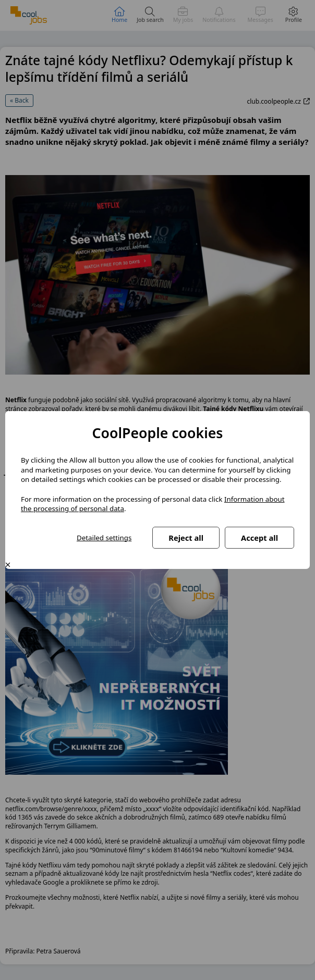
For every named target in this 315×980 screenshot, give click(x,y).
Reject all (186, 538)
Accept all (259, 538)
